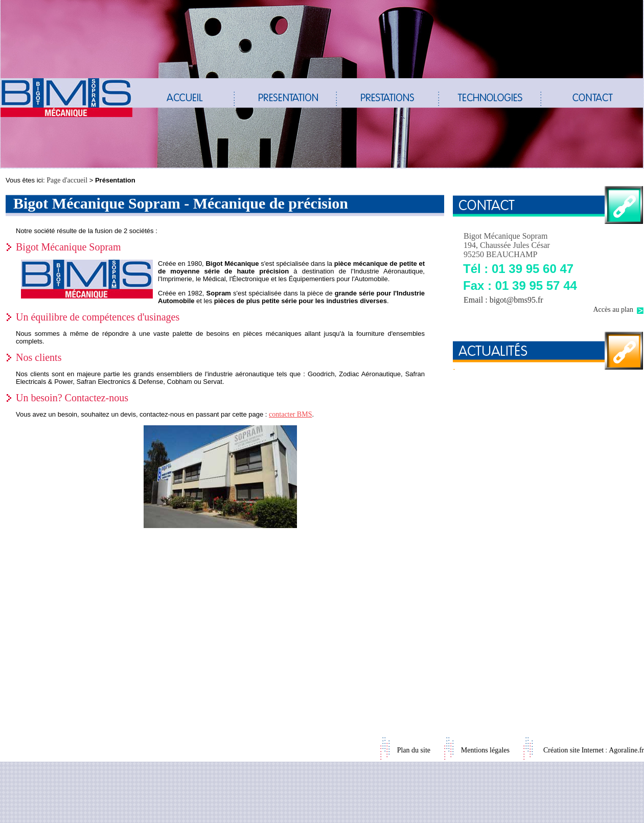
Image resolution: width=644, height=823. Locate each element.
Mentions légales (485, 750)
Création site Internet (573, 750)
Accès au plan (613, 310)
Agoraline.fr (626, 750)
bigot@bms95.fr (516, 300)
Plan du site (414, 750)
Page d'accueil (67, 180)
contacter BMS (290, 414)
